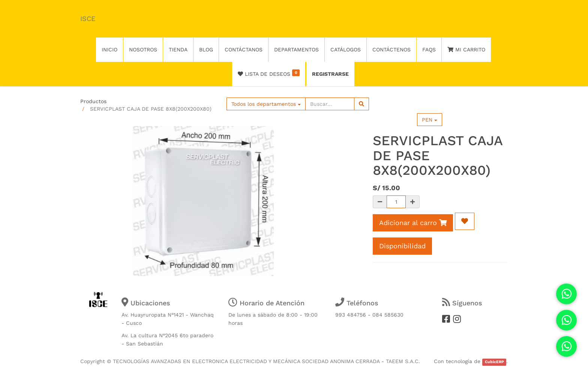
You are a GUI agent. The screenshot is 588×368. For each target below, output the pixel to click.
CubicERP (494, 362)
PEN (430, 120)
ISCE (88, 19)
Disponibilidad (402, 246)
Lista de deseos (269, 73)
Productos (93, 101)
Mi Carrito (466, 50)
